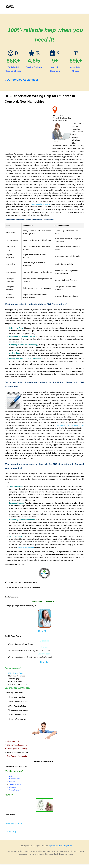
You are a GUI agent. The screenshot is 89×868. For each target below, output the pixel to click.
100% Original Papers (16, 673)
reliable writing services (26, 547)
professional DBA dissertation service (70, 425)
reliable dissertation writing (40, 204)
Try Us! (44, 662)
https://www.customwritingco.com (60, 846)
